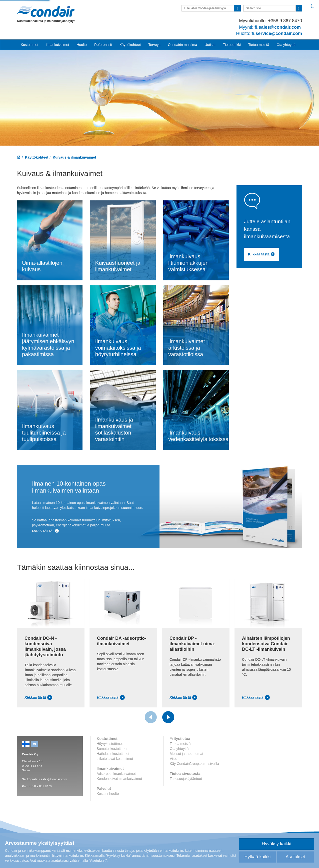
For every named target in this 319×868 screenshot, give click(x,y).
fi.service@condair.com (269, 33)
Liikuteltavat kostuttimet (115, 759)
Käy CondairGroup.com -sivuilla (194, 764)
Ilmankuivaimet (57, 45)
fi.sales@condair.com (53, 779)
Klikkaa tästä (38, 697)
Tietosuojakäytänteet (186, 779)
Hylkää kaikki (257, 857)
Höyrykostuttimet (110, 744)
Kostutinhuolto (108, 794)
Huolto (81, 45)
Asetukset (295, 857)
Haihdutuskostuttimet (113, 754)
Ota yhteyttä (286, 45)
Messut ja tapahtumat (186, 754)
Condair (46, 11)
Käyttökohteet (37, 157)
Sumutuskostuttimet (112, 749)
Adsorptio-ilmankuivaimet (116, 774)
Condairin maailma (183, 45)
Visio (173, 759)
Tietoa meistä (259, 45)
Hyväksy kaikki (276, 844)
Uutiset (210, 45)
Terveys (154, 45)
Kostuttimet (29, 45)
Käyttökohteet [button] (130, 45)
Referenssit (103, 45)
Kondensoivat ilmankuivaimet (119, 779)
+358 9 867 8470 (40, 786)
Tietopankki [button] (232, 45)
